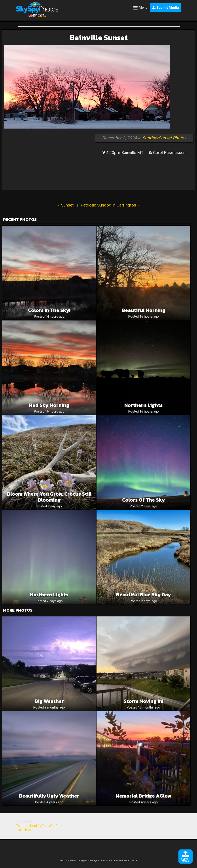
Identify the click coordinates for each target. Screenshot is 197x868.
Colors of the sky (143, 500)
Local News (24, 830)
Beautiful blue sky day (143, 595)
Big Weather (49, 701)
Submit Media (166, 8)
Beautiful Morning (144, 310)
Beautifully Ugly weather (49, 796)
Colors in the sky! (49, 310)
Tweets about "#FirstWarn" (37, 826)
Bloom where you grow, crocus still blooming (49, 497)
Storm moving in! (144, 701)
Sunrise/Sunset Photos (164, 138)
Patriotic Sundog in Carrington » (110, 205)
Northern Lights (49, 595)
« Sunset (66, 205)
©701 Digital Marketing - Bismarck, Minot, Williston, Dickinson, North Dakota (98, 861)
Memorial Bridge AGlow (143, 796)
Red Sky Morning (49, 405)
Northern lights (143, 405)
